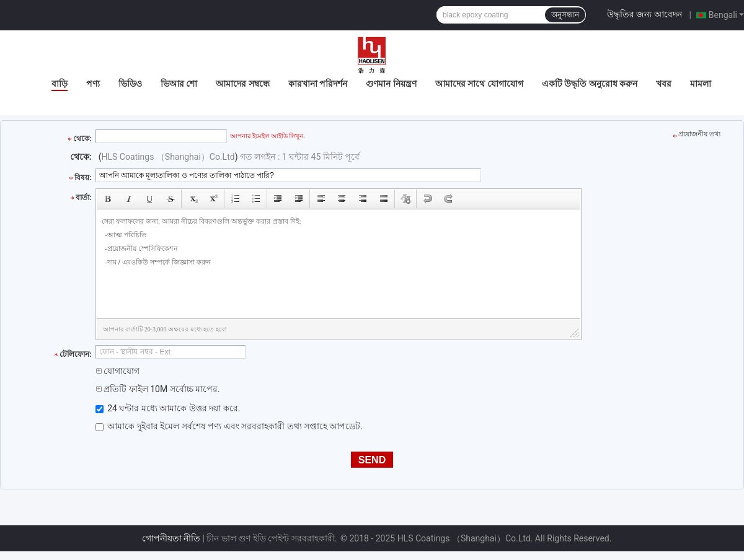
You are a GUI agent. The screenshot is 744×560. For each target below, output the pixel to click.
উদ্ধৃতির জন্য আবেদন (644, 14)
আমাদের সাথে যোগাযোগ (479, 84)
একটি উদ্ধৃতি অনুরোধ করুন (590, 84)
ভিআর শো (179, 84)
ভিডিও (130, 84)
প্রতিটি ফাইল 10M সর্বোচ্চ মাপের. (158, 389)
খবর (664, 84)
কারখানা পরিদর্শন (318, 84)
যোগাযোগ (117, 371)
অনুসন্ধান (565, 15)
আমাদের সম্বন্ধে (242, 84)
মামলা (701, 84)
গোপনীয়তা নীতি (171, 538)
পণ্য (93, 84)
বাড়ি (60, 84)
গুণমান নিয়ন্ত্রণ (391, 84)
